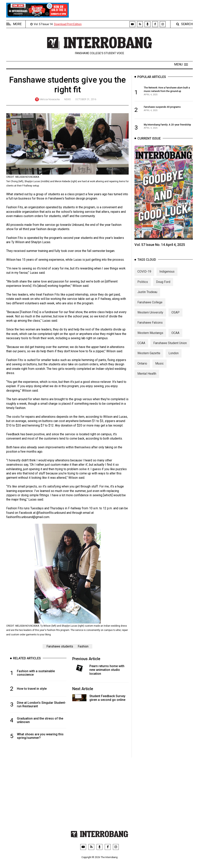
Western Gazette (149, 358)
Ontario (142, 368)
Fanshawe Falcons (150, 327)
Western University (150, 317)
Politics (143, 286)
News (67, 99)
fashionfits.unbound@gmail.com (28, 517)
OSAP (175, 317)
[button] (181, 64)
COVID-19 (144, 276)
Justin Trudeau (147, 296)
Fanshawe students (60, 646)
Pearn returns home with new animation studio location (107, 670)
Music (159, 368)
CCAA (141, 347)
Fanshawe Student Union (170, 347)
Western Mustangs (150, 337)
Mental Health (147, 378)
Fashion (83, 646)
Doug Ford (163, 286)
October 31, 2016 (86, 99)
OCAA (175, 337)
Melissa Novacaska (50, 99)
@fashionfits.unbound (51, 513)
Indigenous (167, 276)
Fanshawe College (150, 307)
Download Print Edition (68, 24)
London (174, 358)
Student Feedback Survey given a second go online (107, 698)
